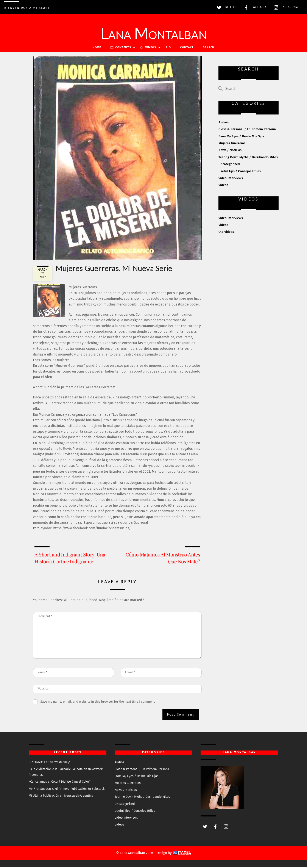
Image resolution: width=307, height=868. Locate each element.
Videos (223, 186)
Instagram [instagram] (285, 7)
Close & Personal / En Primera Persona (247, 130)
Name (42, 673)
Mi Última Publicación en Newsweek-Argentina (61, 797)
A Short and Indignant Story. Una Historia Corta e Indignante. (70, 559)
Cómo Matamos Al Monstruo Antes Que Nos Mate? (163, 559)
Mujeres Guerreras (232, 144)
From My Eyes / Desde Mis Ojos (241, 137)
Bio (168, 48)
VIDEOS (148, 48)
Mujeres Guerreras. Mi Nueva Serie (114, 269)
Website (43, 689)
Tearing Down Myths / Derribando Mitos (248, 158)
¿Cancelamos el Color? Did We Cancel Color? (60, 783)
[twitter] (205, 827)
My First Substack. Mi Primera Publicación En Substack (67, 790)
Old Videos (226, 233)
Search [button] (209, 48)
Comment (45, 617)
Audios (224, 123)
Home (97, 48)
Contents (121, 48)
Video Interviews (231, 179)
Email (130, 673)
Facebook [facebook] (254, 7)
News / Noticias (230, 151)
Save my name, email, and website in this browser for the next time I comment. (98, 703)
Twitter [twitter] (226, 7)
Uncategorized (229, 165)
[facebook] (215, 827)
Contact (187, 48)
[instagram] (226, 827)
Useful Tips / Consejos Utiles (240, 172)
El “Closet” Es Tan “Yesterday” (50, 763)
